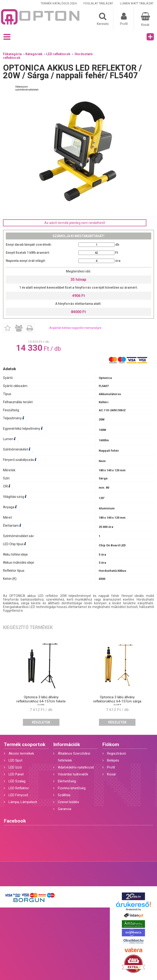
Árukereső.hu (133, 909)
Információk (67, 744)
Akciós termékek (21, 753)
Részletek (41, 722)
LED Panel (16, 774)
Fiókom (111, 744)
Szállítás (64, 795)
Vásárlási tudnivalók (73, 774)
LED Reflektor (19, 788)
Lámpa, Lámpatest (23, 802)
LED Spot (15, 760)
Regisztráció (117, 753)
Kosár (112, 774)
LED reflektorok (58, 54)
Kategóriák (34, 54)
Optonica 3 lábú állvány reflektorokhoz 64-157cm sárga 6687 (117, 701)
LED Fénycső (18, 795)
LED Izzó (15, 767)
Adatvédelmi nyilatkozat (76, 767)
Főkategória (12, 54)
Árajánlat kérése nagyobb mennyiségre (75, 328)
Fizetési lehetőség (72, 788)
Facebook (15, 821)
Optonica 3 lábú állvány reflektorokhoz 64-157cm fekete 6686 (41, 701)
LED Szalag (17, 781)
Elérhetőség (67, 781)
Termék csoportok (25, 744)
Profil (111, 767)
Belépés (113, 760)
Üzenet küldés (68, 802)
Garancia (65, 809)
